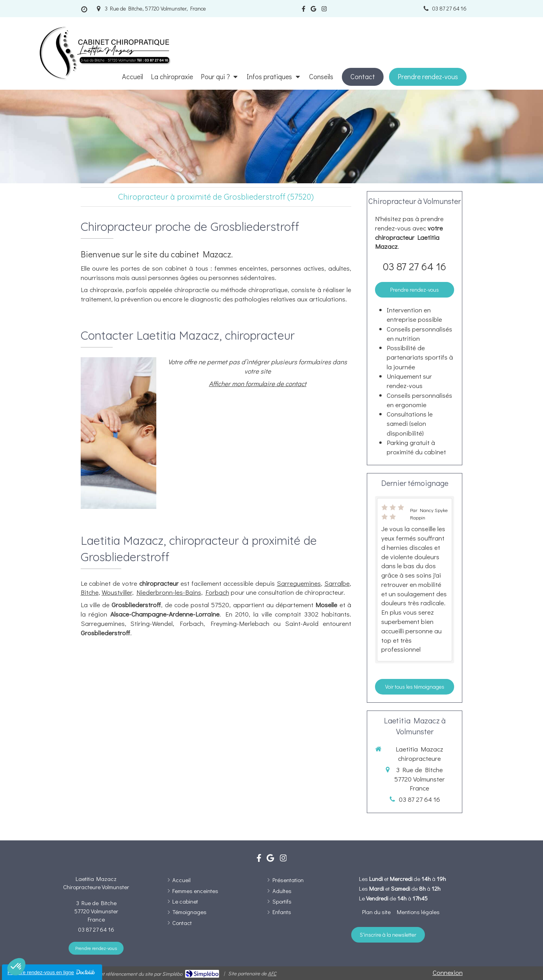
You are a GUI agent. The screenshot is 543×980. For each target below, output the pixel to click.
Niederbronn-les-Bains (169, 592)
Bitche (90, 592)
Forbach (217, 592)
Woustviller (117, 592)
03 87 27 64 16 (415, 266)
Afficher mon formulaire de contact (258, 384)
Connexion (448, 972)
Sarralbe (337, 583)
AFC (272, 973)
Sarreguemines (299, 583)
